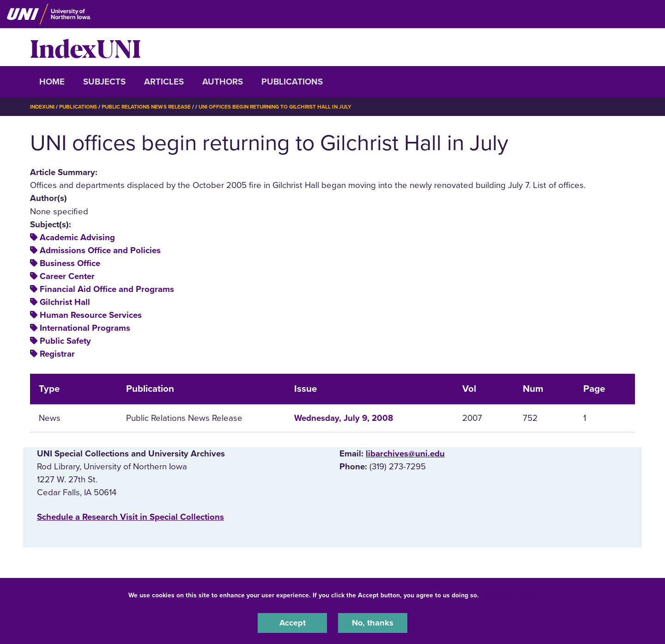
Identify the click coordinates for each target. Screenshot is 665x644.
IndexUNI (85, 47)
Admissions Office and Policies (100, 250)
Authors (223, 82)
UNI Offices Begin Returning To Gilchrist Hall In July (283, 107)
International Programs (85, 328)
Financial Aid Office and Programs (107, 289)
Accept (292, 623)
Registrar (57, 354)
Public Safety (65, 341)
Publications (292, 82)
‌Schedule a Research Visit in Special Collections (130, 516)
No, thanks (373, 623)
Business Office (70, 263)
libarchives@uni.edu (405, 454)
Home (52, 82)
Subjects (104, 82)
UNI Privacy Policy (510, 595)
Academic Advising (77, 237)
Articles (164, 82)
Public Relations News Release (150, 107)
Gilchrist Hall (65, 302)
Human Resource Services (91, 315)
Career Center (67, 276)
